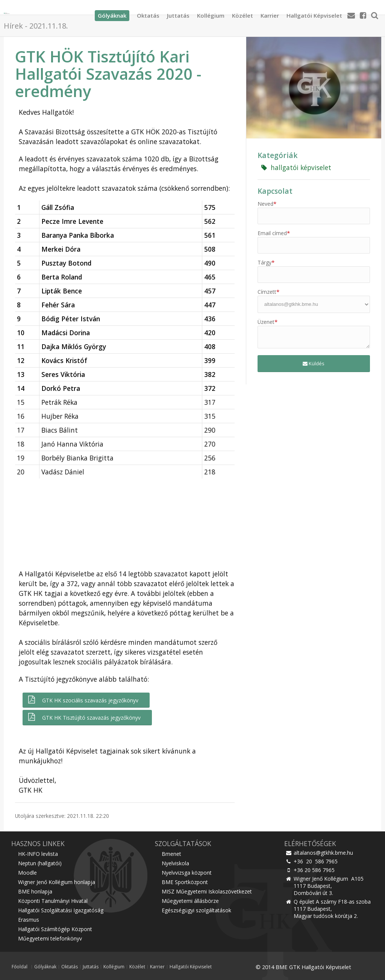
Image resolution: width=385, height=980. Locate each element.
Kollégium (211, 13)
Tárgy (266, 262)
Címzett (268, 292)
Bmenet (171, 854)
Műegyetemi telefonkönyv (50, 938)
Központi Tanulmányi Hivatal (53, 901)
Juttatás (178, 13)
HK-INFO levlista (38, 854)
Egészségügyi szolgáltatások (196, 910)
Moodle (27, 873)
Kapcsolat (275, 191)
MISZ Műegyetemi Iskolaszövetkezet (207, 891)
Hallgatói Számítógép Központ (55, 929)
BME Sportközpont (185, 882)
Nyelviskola (175, 863)
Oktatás (148, 13)
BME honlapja (35, 891)
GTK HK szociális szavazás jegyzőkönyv (82, 700)
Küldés (314, 363)
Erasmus (29, 920)
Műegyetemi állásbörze (190, 901)
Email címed (274, 233)
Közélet (243, 13)
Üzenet (268, 322)
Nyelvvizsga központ (187, 873)
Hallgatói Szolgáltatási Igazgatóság (61, 910)
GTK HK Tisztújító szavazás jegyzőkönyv (83, 717)
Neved (267, 204)
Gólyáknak (45, 967)
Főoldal (20, 967)
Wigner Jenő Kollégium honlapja (57, 882)
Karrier (270, 13)
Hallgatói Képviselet (314, 13)
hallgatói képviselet (296, 167)
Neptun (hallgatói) (40, 863)
